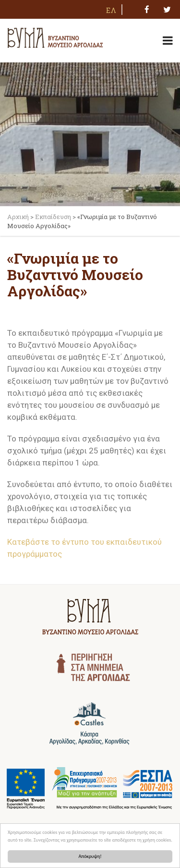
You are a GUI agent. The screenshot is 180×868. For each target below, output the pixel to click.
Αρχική (18, 217)
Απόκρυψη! (90, 856)
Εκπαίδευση (53, 217)
